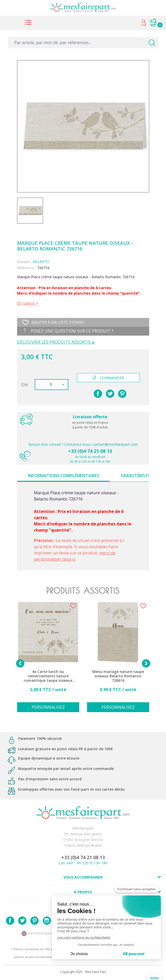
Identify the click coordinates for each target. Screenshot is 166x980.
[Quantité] (51, 385)
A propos (83, 892)
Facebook (10, 921)
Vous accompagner (83, 877)
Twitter (22, 921)
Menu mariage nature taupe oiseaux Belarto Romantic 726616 (118, 676)
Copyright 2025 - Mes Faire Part (83, 972)
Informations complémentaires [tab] (64, 476)
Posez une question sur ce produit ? (68, 331)
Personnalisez (48, 707)
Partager (98, 394)
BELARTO (41, 262)
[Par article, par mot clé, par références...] (83, 43)
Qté (24, 385)
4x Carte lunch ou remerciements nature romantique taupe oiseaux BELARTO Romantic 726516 (48, 676)
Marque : (24, 262)
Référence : (27, 268)
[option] (48, 660)
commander (109, 378)
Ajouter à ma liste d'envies (53, 322)
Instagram (47, 921)
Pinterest (122, 394)
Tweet (110, 394)
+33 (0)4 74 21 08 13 (90, 451)
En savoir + (28, 303)
